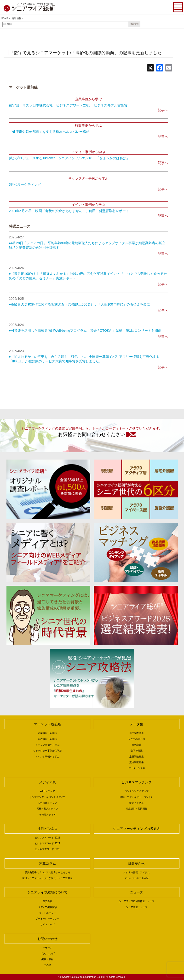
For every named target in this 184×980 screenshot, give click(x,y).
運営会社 (47, 901)
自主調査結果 (137, 733)
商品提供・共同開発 (137, 809)
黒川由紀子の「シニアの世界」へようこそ (47, 872)
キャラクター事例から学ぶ (47, 751)
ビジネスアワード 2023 (47, 849)
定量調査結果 (137, 757)
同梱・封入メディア (47, 809)
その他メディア (47, 815)
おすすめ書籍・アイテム (137, 872)
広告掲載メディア (47, 803)
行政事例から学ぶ (47, 739)
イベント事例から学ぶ (47, 757)
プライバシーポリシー (47, 919)
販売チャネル (137, 803)
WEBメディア (48, 791)
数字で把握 (137, 751)
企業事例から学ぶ (47, 733)
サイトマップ (47, 924)
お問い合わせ (47, 939)
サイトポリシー (47, 913)
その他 (47, 965)
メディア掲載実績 (47, 907)
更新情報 (17, 18)
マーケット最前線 (47, 724)
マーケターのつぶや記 (137, 878)
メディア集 (47, 782)
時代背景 (137, 745)
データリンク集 (137, 768)
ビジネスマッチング (137, 782)
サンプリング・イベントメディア (47, 797)
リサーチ (47, 948)
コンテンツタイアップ (137, 791)
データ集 (137, 724)
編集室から (137, 863)
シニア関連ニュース (137, 907)
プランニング (47, 953)
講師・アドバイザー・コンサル (137, 797)
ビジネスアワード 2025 (47, 838)
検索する (134, 24)
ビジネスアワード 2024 (47, 843)
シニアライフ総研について (47, 892)
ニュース (137, 892)
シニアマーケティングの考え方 (137, 829)
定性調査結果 (137, 762)
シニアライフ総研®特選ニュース (136, 901)
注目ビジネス (47, 829)
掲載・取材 (47, 959)
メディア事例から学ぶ (47, 745)
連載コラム (47, 863)
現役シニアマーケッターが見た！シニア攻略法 (47, 878)
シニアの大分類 (137, 739)
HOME (5, 18)
